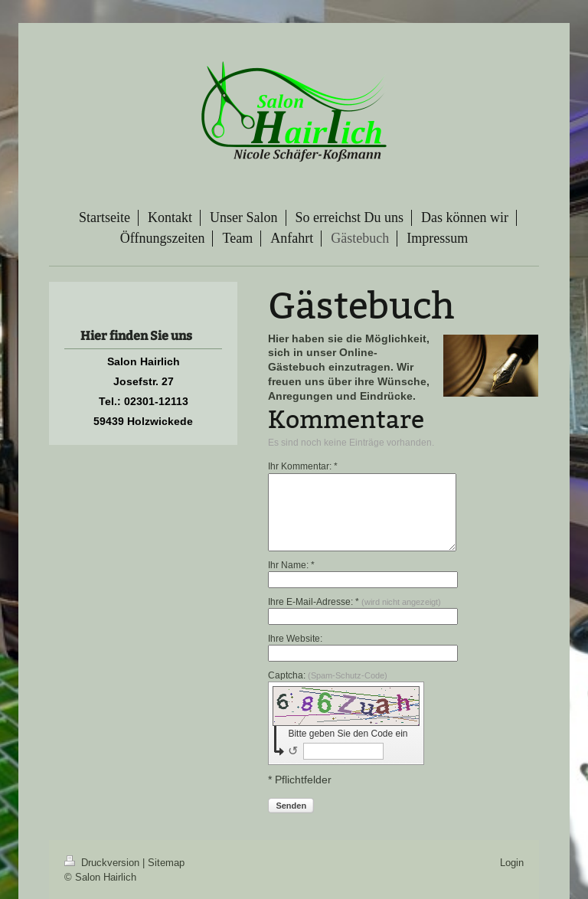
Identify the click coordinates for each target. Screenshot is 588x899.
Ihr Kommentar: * (303, 466)
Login (512, 862)
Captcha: (328, 675)
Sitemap (166, 862)
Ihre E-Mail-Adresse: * (354, 602)
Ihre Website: (295, 638)
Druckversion (103, 862)
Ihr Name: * (291, 565)
